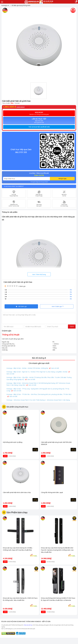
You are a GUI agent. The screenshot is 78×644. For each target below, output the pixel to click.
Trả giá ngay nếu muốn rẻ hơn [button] (39, 127)
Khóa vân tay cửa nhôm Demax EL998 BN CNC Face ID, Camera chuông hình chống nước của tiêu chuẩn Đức (57, 550)
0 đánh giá (22, 286)
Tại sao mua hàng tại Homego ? (14, 186)
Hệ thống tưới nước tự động (13, 442)
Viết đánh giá (21, 306)
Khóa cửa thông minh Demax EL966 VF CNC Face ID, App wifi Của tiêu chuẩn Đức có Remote (58, 599)
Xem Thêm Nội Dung (39, 274)
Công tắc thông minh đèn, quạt (52, 492)
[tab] (39, 127)
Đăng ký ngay (63, 179)
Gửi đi (72, 326)
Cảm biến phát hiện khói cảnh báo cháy (17, 492)
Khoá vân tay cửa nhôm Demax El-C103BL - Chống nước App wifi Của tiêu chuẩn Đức (18, 549)
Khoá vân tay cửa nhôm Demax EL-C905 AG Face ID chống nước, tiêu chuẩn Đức (20, 599)
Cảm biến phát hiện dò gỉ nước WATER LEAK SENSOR (56, 443)
